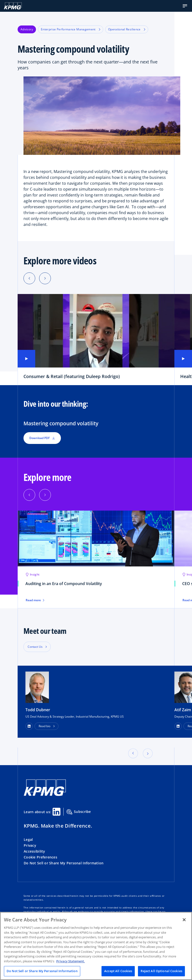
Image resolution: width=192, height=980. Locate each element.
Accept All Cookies (118, 971)
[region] (96, 946)
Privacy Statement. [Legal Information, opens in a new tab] (71, 961)
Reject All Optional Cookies (161, 971)
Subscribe (79, 812)
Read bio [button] (45, 726)
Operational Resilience (127, 29)
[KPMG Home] (13, 6)
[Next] (45, 495)
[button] (185, 6)
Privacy (30, 845)
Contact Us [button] (35, 647)
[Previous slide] (29, 278)
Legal (28, 839)
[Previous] (29, 495)
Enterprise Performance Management (71, 29)
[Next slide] (45, 278)
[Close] (184, 920)
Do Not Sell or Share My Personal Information (64, 863)
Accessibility (34, 851)
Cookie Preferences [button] (40, 857)
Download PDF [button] (42, 438)
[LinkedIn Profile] (29, 726)
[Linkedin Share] (56, 812)
